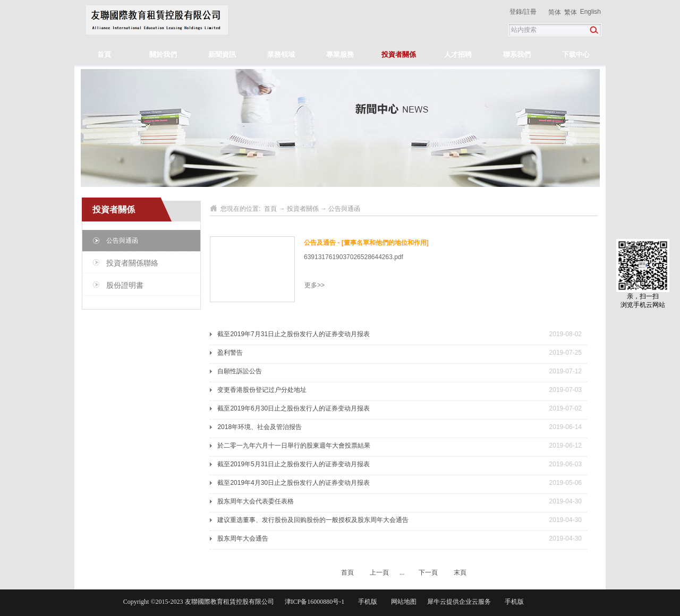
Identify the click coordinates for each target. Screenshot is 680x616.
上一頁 (379, 572)
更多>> (314, 285)
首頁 (104, 54)
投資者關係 (303, 209)
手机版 (366, 602)
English (590, 12)
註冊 (530, 12)
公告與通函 (344, 209)
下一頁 (428, 572)
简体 (555, 12)
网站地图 (402, 602)
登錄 (516, 12)
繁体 (571, 12)
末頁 (460, 572)
